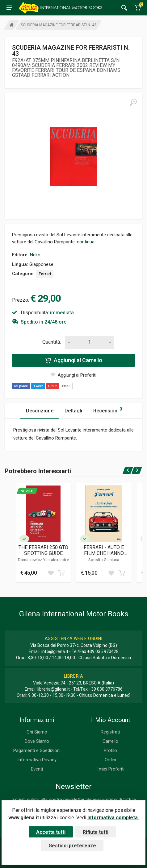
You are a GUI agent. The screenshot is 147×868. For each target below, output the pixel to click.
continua (86, 242)
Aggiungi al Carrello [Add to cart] (73, 360)
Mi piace (21, 386)
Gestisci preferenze (72, 846)
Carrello (110, 741)
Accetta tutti (51, 832)
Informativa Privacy (37, 760)
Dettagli (73, 411)
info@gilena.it (55, 651)
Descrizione (40, 411)
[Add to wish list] (51, 573)
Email (66, 386)
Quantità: (52, 342)
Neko (35, 255)
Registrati (110, 732)
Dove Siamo (37, 741)
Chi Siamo (37, 732)
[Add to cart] (61, 573)
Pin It (52, 386)
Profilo (110, 750)
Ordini (110, 760)
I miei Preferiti (110, 769)
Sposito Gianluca (104, 560)
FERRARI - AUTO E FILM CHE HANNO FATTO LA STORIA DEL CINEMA (104, 550)
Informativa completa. (113, 818)
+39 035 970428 (103, 651)
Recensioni (108, 410)
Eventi (37, 769)
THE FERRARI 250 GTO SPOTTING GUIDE (43, 550)
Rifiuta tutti (96, 832)
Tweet (38, 386)
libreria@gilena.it (54, 689)
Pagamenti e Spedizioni (37, 750)
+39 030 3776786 (106, 689)
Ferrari (45, 274)
